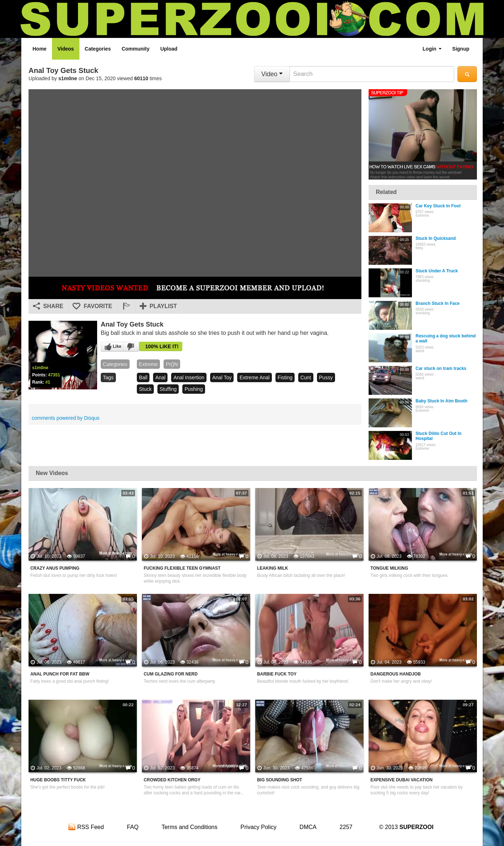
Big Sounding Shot (280, 780)
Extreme (148, 364)
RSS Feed (86, 827)
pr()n (172, 364)
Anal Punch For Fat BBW (60, 674)
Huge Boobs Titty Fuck (58, 780)
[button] (126, 306)
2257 (346, 827)
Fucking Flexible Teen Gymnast (182, 568)
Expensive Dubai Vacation (401, 780)
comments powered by (66, 418)
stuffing (168, 389)
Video (272, 74)
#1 (48, 382)
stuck (145, 389)
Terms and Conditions (189, 827)
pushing (194, 389)
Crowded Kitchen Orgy (172, 780)
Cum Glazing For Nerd (171, 674)
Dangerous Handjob (396, 674)
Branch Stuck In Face (438, 303)
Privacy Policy (258, 827)
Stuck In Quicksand (436, 238)
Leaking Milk (273, 568)
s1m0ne (68, 78)
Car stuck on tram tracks (441, 368)
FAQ (133, 827)
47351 (54, 375)
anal (160, 377)
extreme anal (254, 377)
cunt (306, 377)
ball (143, 377)
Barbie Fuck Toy (277, 674)
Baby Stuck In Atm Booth (442, 401)
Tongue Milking (389, 568)
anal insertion (189, 377)
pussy (326, 377)
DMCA (308, 827)
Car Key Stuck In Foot (438, 206)
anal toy (222, 377)
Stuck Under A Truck (437, 271)
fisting (285, 377)
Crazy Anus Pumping (55, 568)
